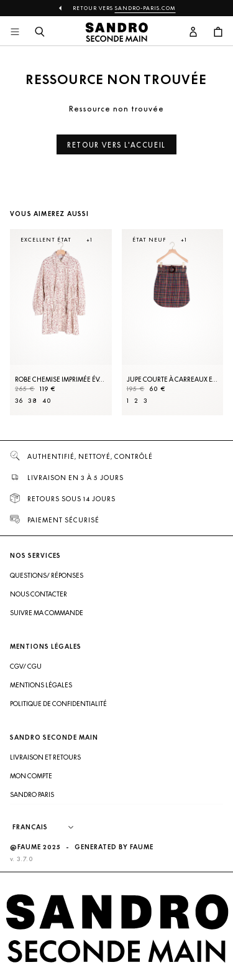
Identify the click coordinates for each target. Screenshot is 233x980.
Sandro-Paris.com (145, 8)
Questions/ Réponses (47, 575)
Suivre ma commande (47, 613)
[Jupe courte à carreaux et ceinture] (173, 322)
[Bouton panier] (218, 32)
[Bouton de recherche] (40, 32)
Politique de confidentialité (58, 704)
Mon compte (31, 776)
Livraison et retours (45, 757)
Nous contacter (39, 594)
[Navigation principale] (15, 32)
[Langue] (49, 827)
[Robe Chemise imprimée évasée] (61, 322)
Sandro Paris (32, 794)
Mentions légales (41, 685)
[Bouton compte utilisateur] (193, 32)
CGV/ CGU (26, 666)
